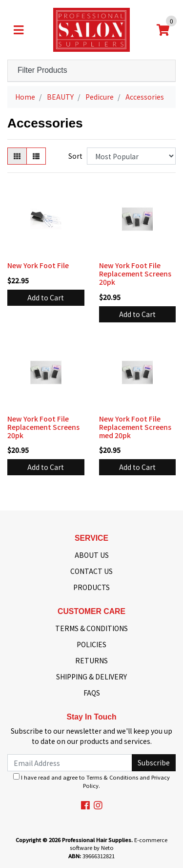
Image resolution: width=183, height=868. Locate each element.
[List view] (36, 156)
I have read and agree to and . (91, 781)
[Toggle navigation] (19, 30)
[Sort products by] (131, 156)
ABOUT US (92, 555)
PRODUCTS (91, 587)
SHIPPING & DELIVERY (91, 677)
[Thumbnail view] (17, 156)
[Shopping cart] (163, 30)
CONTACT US (91, 571)
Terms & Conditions (112, 777)
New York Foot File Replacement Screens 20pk (135, 274)
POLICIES (91, 644)
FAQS (92, 693)
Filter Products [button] (42, 70)
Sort (75, 156)
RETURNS (91, 660)
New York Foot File (38, 265)
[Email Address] (70, 763)
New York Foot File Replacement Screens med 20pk (135, 427)
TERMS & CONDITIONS (91, 628)
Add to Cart (46, 297)
